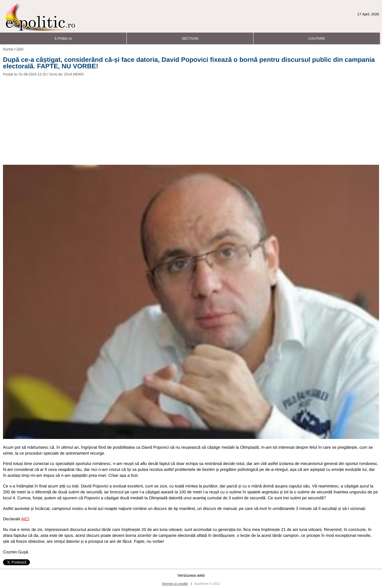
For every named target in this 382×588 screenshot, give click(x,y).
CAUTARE (317, 37)
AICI (25, 519)
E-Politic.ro (63, 37)
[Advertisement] (191, 120)
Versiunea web (191, 575)
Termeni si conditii (175, 584)
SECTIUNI (190, 37)
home (8, 49)
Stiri (20, 49)
